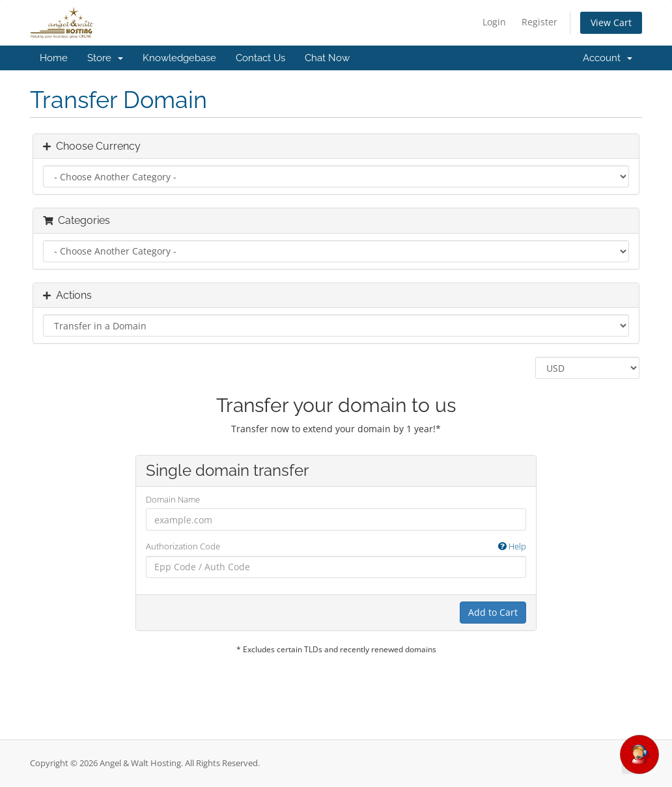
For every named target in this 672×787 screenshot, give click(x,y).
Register (539, 22)
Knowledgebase (179, 58)
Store (105, 58)
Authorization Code (336, 546)
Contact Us (260, 58)
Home (54, 58)
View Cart (611, 22)
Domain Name (173, 499)
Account (608, 58)
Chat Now (327, 58)
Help (512, 546)
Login (494, 22)
